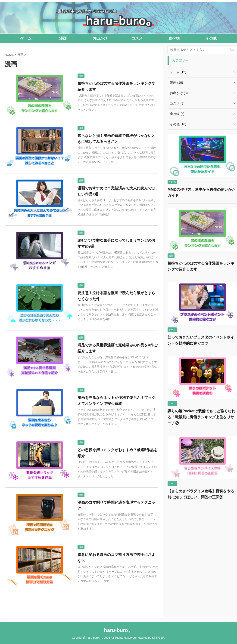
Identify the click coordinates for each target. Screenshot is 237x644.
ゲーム (26, 38)
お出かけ (100, 38)
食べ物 (174, 38)
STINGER (158, 638)
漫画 (63, 38)
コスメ (137, 38)
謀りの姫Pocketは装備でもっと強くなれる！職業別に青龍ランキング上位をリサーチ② (201, 417)
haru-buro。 (118, 630)
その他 (211, 38)
